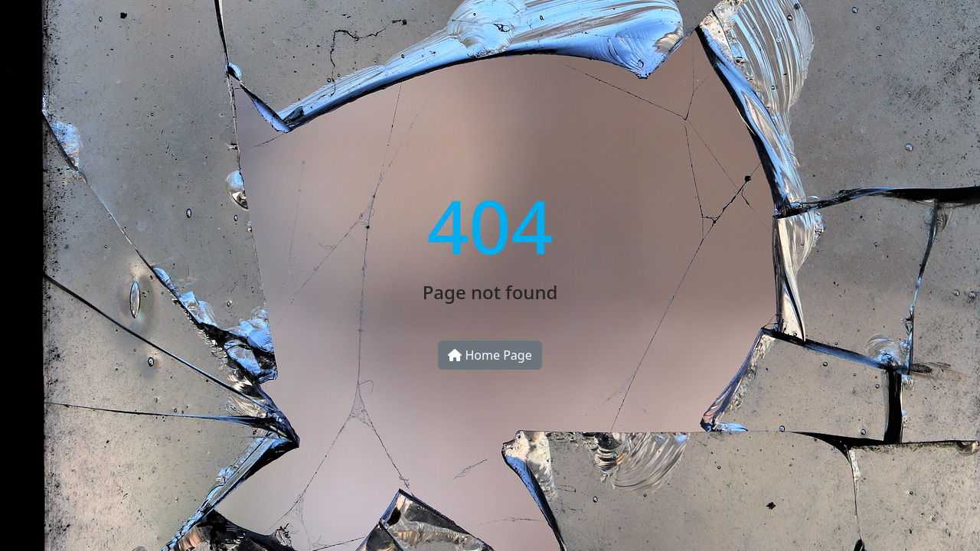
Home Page (490, 355)
